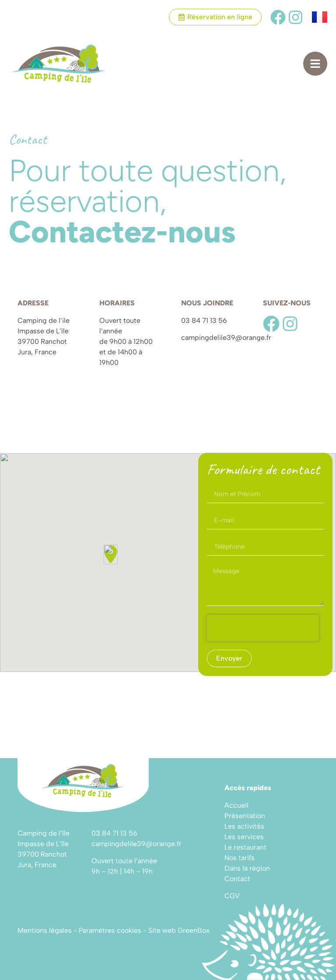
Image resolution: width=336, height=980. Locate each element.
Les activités (244, 826)
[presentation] (263, 628)
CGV (232, 896)
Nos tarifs (240, 858)
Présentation (245, 816)
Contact (237, 879)
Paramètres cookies (110, 930)
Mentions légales (45, 930)
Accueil (236, 805)
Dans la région (247, 868)
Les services (244, 837)
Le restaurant (245, 847)
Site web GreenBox (179, 930)
